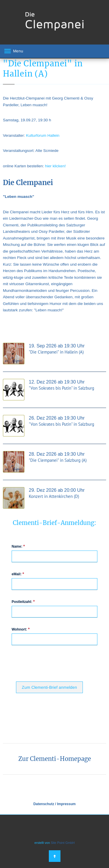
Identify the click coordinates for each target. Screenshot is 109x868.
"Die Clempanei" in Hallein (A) (56, 352)
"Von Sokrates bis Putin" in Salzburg (61, 388)
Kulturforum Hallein (43, 135)
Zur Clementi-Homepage (55, 759)
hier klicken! (55, 166)
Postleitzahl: (23, 602)
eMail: (18, 574)
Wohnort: (21, 629)
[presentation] (60, 663)
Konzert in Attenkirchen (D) (54, 496)
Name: (18, 546)
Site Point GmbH (63, 843)
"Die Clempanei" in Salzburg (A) (58, 460)
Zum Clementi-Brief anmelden (49, 687)
